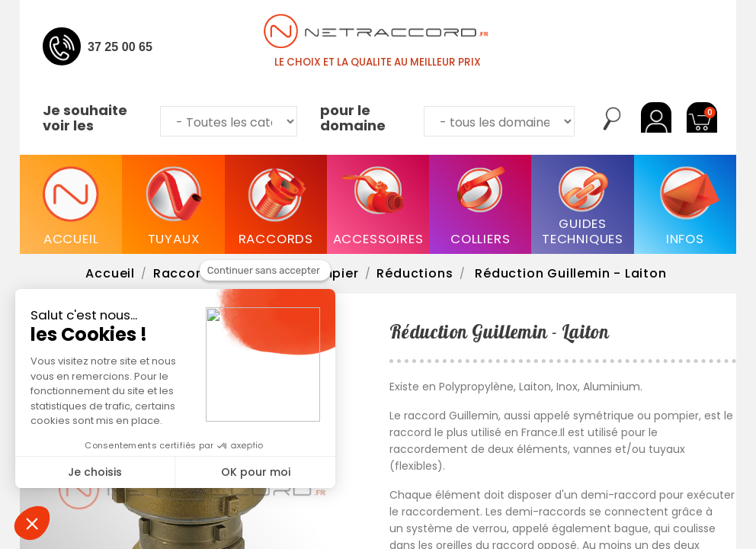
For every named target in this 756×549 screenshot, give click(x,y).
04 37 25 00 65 (112, 47)
